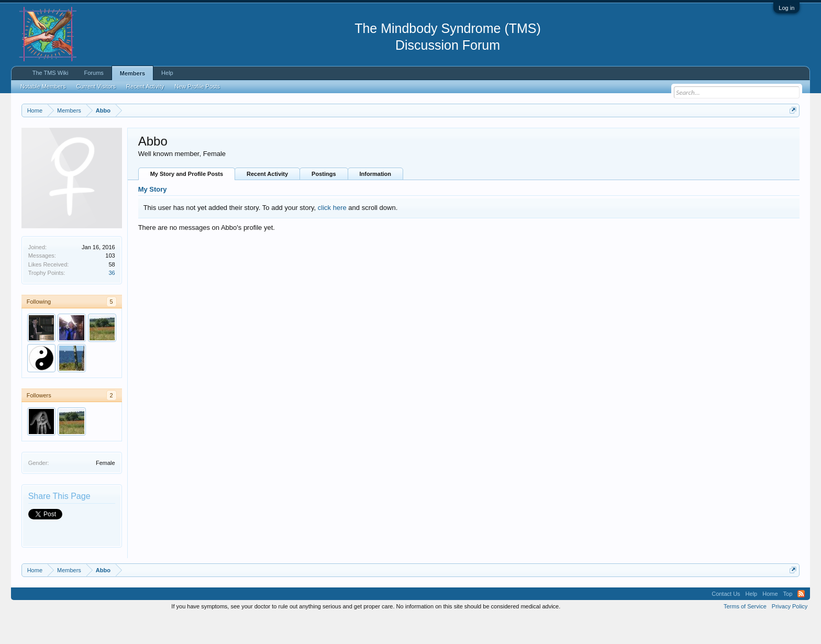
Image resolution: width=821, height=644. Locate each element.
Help (167, 73)
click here (332, 234)
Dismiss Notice (791, 135)
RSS (801, 620)
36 (112, 299)
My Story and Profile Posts (187, 201)
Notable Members (43, 86)
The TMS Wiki (51, 73)
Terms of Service (745, 632)
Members (132, 73)
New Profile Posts (197, 86)
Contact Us (726, 620)
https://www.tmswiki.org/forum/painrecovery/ (501, 136)
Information (376, 201)
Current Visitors (96, 86)
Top (788, 620)
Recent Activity (267, 201)
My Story (153, 216)
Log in (786, 8)
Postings (324, 201)
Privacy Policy (790, 632)
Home (770, 620)
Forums (94, 73)
